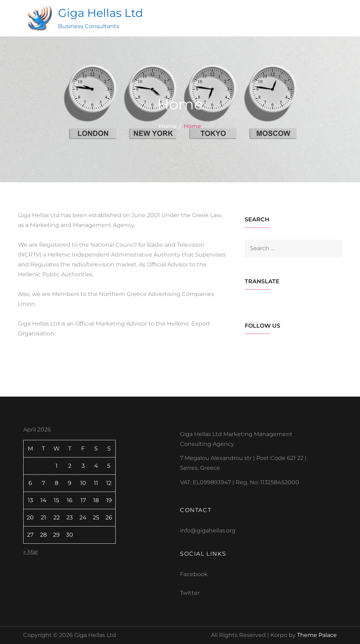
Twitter (190, 593)
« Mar (31, 552)
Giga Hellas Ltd (101, 13)
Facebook (194, 574)
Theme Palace (317, 635)
